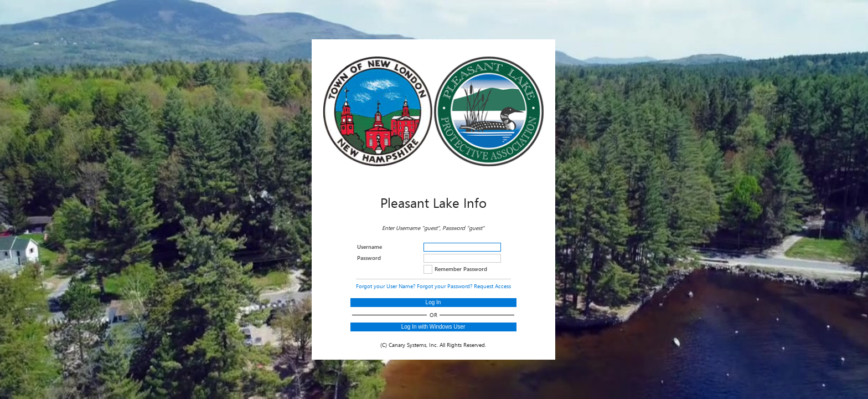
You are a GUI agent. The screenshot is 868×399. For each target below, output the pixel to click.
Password (369, 258)
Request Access (492, 286)
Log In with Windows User (433, 327)
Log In (433, 302)
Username (370, 247)
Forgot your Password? (445, 286)
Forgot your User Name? (386, 286)
